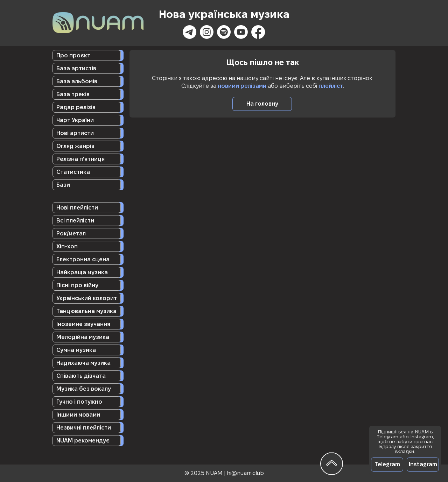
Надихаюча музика (83, 363)
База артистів (76, 68)
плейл (327, 86)
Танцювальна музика (86, 311)
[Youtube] (241, 32)
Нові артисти (75, 133)
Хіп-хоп (67, 246)
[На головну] (262, 104)
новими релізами (242, 86)
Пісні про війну (77, 285)
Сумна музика (76, 350)
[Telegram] (387, 465)
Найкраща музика (82, 272)
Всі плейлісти (75, 221)
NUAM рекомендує (83, 441)
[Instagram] (207, 32)
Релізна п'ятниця (80, 159)
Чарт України (75, 120)
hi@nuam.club (245, 473)
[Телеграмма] (190, 32)
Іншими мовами (78, 415)
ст (340, 86)
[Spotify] (224, 32)
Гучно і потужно (79, 402)
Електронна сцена (83, 259)
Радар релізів (76, 107)
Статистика (73, 172)
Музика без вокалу (84, 389)
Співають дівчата (81, 376)
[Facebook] (258, 32)
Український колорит (87, 298)
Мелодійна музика (83, 337)
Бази (63, 185)
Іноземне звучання (83, 324)
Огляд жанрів (75, 146)
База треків (73, 94)
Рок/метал (71, 233)
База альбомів (77, 81)
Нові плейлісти (77, 208)
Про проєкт (73, 55)
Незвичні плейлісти (84, 428)
